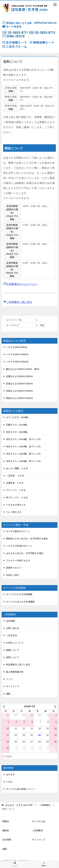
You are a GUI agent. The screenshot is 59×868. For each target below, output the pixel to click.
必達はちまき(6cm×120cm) (19, 384)
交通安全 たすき (15, 483)
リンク (9, 679)
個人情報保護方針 (15, 672)
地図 (8, 694)
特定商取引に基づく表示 (18, 665)
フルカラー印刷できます (18, 560)
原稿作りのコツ (14, 568)
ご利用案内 (37, 830)
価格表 (6, 830)
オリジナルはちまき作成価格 (20, 602)
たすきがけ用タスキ (16, 505)
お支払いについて (15, 643)
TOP (19, 805)
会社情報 (10, 621)
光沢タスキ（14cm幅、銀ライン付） (24, 454)
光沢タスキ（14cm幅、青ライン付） (24, 461)
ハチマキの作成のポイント (19, 546)
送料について (13, 657)
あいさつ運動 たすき (17, 468)
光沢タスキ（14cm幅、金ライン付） (24, 446)
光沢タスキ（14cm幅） (17, 432)
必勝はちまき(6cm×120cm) (19, 376)
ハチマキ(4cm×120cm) (17, 354)
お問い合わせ (13, 628)
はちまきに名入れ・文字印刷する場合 (25, 553)
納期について (13, 650)
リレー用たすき (14, 512)
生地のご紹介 (13, 575)
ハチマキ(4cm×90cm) (17, 347)
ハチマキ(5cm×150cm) (17, 362)
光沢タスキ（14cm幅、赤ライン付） (24, 439)
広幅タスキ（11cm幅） (17, 425)
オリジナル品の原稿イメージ (20, 789)
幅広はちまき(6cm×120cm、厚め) (23, 369)
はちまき (10, 774)
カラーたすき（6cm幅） (18, 417)
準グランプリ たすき (17, 498)
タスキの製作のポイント (18, 531)
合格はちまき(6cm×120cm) (19, 391)
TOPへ (44, 864)
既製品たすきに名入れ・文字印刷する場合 (27, 539)
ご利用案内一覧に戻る (19, 302)
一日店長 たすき (15, 476)
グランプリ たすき (16, 490)
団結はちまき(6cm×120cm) (19, 398)
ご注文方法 (11, 635)
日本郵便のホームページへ (22, 284)
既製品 (6, 821)
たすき (9, 782)
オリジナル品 (39, 821)
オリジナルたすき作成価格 (19, 594)
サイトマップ (13, 686)
